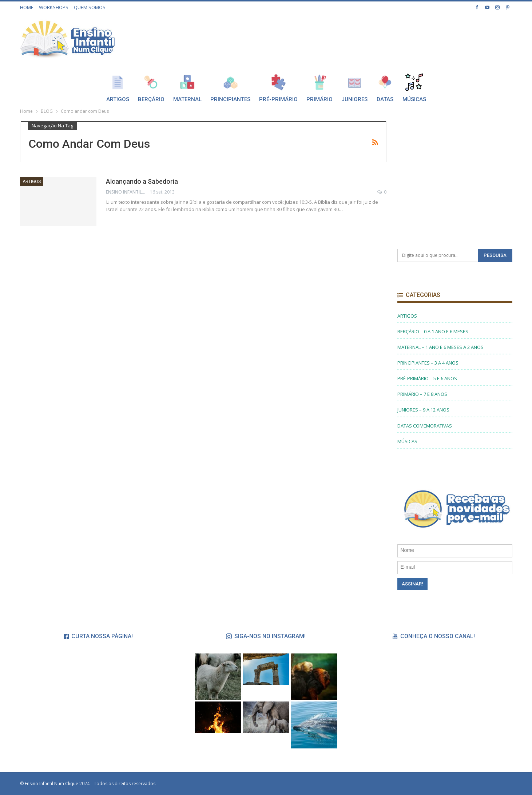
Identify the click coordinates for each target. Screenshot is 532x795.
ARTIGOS (32, 182)
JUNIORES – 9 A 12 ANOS (423, 410)
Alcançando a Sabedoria (142, 181)
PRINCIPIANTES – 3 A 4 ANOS (428, 363)
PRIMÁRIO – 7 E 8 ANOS (422, 394)
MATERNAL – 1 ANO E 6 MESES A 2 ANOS (440, 347)
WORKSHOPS (54, 7)
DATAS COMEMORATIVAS (425, 426)
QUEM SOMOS (90, 7)
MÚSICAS (407, 441)
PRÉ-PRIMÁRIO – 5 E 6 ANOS (427, 378)
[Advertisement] (380, 37)
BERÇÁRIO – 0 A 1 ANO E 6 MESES (433, 331)
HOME (27, 7)
